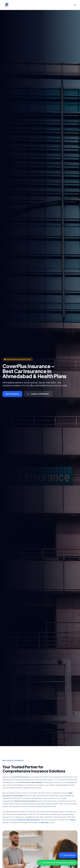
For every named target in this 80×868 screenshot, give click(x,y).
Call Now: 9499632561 (38, 394)
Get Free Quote (12, 394)
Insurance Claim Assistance (28, 820)
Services (45, 822)
